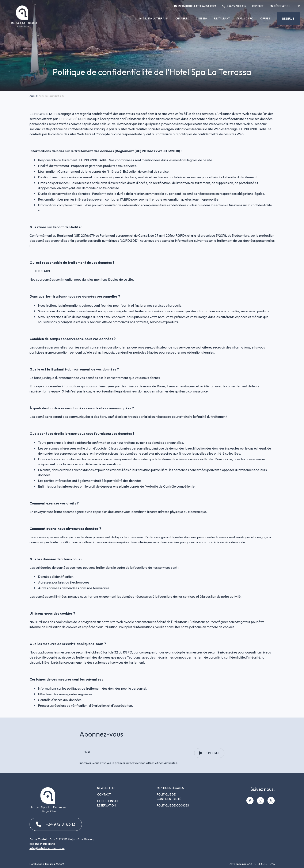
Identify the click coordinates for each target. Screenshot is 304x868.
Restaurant (222, 18)
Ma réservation (280, 6)
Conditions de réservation (108, 803)
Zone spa (201, 18)
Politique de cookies (173, 805)
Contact (258, 6)
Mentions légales (170, 788)
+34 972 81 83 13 (234, 6)
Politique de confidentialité (169, 797)
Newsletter (106, 788)
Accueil (33, 96)
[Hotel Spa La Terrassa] (23, 27)
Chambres (182, 18)
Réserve (288, 19)
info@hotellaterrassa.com (195, 6)
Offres (265, 18)
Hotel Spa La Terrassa (154, 18)
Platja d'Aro (245, 18)
